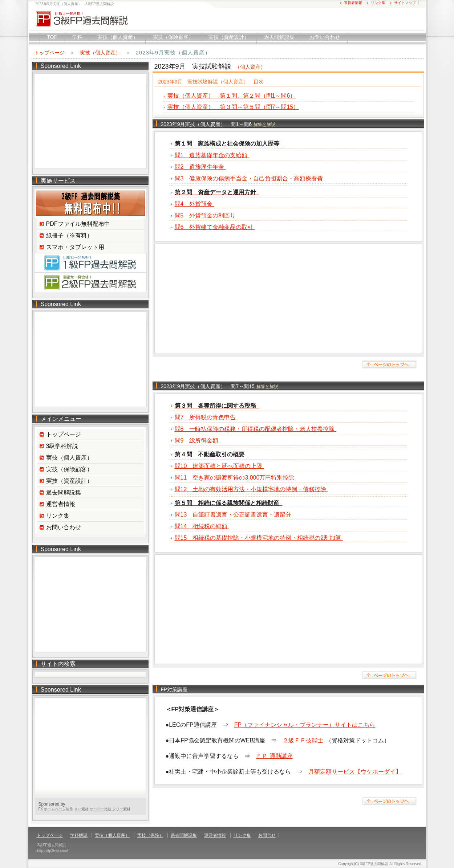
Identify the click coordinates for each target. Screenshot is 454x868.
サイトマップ (405, 3)
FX (41, 809)
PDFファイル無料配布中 (78, 224)
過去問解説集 (279, 37)
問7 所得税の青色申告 (206, 417)
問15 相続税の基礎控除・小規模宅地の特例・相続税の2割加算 (259, 538)
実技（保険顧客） (173, 37)
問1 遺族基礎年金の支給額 (212, 155)
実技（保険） (150, 835)
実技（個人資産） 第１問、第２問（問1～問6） (232, 96)
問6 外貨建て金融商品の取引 (215, 227)
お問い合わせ (325, 37)
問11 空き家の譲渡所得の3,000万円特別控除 (235, 478)
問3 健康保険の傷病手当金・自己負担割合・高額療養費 (250, 178)
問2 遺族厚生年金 (200, 167)
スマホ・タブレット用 (75, 247)
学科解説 (79, 835)
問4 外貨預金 (194, 204)
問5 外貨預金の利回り (206, 215)
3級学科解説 (62, 446)
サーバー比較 (101, 809)
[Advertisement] (288, 298)
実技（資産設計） (229, 37)
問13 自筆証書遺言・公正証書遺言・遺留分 (234, 515)
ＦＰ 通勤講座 (274, 756)
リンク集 (378, 3)
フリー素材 (121, 809)
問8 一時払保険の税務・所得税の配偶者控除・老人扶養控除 (256, 429)
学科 (77, 37)
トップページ (49, 53)
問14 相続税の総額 (202, 526)
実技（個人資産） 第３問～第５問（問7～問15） (233, 107)
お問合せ (267, 835)
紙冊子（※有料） (69, 235)
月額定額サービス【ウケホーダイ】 (355, 772)
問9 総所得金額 (197, 441)
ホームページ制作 (58, 809)
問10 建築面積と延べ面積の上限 (219, 466)
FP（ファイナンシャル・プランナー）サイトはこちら (305, 725)
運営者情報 (353, 3)
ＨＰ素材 (81, 809)
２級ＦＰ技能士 (303, 740)
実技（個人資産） (118, 37)
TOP (52, 37)
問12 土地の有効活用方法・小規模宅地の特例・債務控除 (251, 489)
